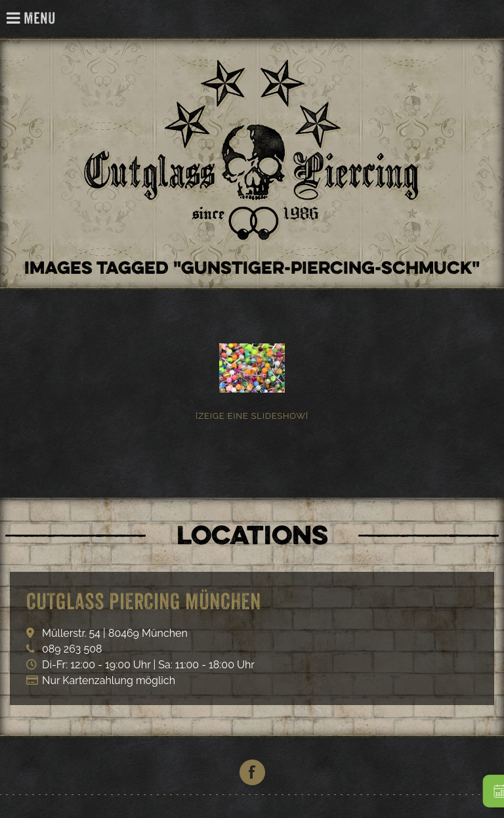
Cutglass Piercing (487, 19)
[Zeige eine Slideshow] (252, 416)
